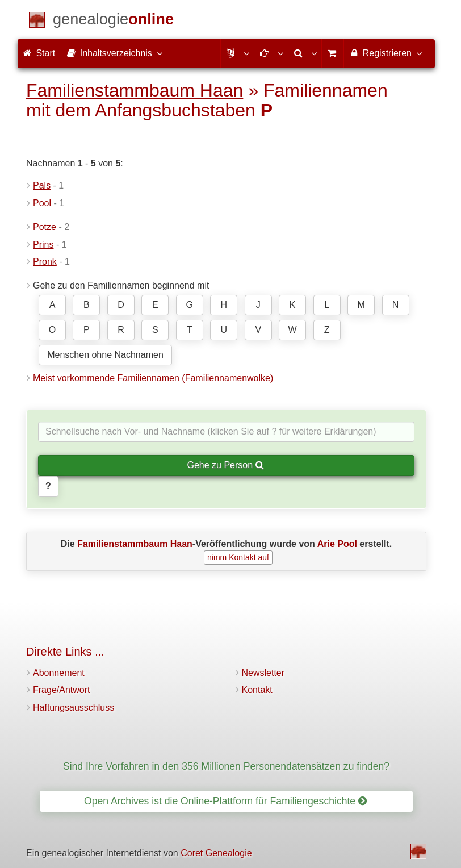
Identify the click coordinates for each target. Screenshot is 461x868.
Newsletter (263, 673)
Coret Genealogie (216, 853)
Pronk (45, 262)
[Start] (113, 21)
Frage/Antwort (61, 690)
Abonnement (59, 673)
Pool (42, 203)
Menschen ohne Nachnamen (105, 355)
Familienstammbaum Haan (135, 90)
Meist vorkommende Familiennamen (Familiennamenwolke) (153, 378)
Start (39, 53)
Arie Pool (337, 544)
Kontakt (257, 690)
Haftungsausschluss (74, 708)
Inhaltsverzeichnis (114, 53)
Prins (43, 245)
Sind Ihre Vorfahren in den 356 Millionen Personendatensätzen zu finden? (226, 766)
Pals (42, 185)
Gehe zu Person (225, 465)
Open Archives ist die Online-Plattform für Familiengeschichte (225, 801)
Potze (45, 227)
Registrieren (385, 53)
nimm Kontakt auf (238, 557)
